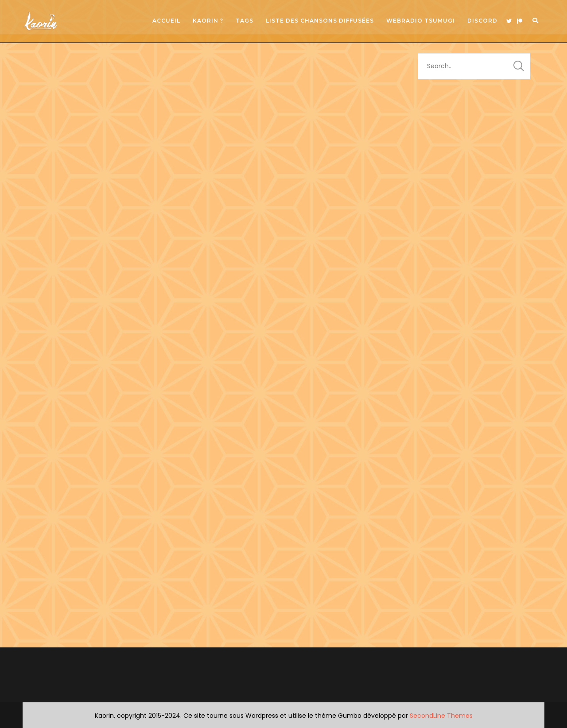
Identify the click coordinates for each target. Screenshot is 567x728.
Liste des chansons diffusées (320, 21)
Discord (482, 21)
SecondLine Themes (441, 716)
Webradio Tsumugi (421, 21)
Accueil (166, 21)
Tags (245, 21)
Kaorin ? (208, 21)
